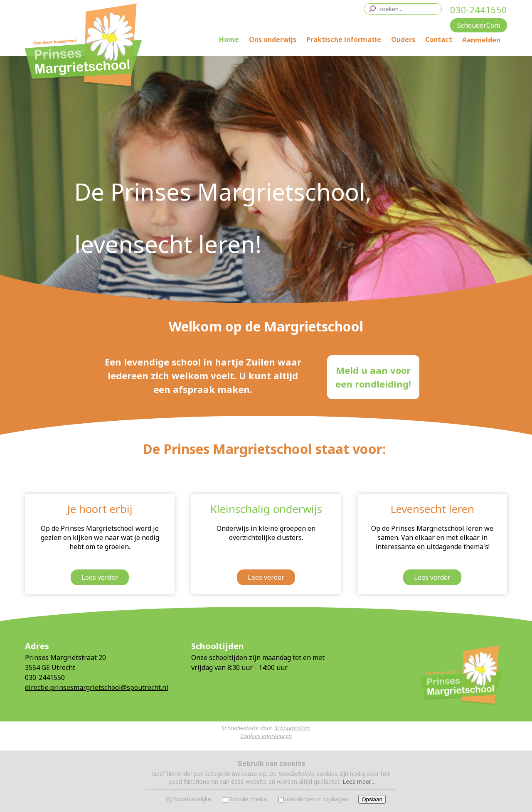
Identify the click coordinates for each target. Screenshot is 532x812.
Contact (439, 39)
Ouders (403, 39)
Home (229, 39)
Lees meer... (358, 781)
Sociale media (248, 799)
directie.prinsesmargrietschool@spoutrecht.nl (97, 687)
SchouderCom (293, 728)
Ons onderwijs (273, 39)
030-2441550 (479, 10)
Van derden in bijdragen (317, 799)
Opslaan (372, 799)
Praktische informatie (344, 39)
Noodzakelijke (192, 799)
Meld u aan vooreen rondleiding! (373, 377)
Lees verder (100, 577)
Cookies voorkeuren (266, 736)
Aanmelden (481, 40)
